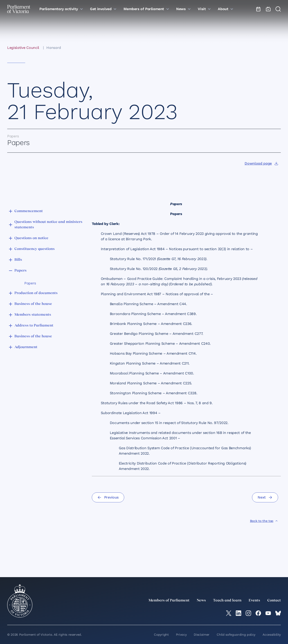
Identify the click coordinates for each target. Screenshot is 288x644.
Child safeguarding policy (236, 635)
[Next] (265, 497)
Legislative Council (23, 48)
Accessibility (272, 635)
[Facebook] (258, 613)
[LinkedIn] (238, 613)
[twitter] (229, 613)
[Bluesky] (278, 613)
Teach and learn (227, 601)
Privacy (181, 635)
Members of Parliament (169, 601)
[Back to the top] (264, 521)
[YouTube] (268, 613)
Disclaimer (202, 635)
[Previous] (108, 497)
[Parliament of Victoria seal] (20, 601)
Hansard (54, 48)
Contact (274, 601)
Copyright (161, 635)
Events (254, 601)
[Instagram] (248, 613)
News (201, 601)
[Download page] (261, 163)
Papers (30, 283)
